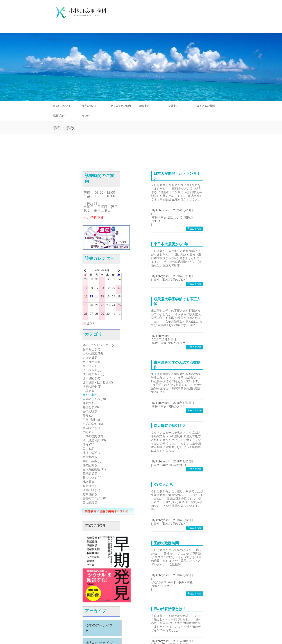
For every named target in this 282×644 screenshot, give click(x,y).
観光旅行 (88, 486)
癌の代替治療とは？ (170, 609)
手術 (85, 432)
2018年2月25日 (183, 575)
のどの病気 (90, 353)
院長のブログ (91, 498)
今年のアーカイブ (99, 628)
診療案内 (144, 106)
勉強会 (87, 407)
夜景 (85, 416)
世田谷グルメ (91, 374)
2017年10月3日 (183, 641)
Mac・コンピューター (97, 345)
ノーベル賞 (90, 370)
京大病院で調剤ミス (170, 426)
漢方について (89, 106)
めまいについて (62, 106)
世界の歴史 (90, 387)
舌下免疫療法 (91, 469)
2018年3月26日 (183, 461)
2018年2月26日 (183, 520)
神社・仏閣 (90, 453)
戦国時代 (88, 428)
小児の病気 (90, 424)
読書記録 (88, 490)
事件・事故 (90, 395)
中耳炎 (87, 391)
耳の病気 (88, 465)
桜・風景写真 (91, 440)
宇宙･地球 (89, 420)
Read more (195, 229)
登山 (85, 449)
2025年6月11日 (183, 210)
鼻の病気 (88, 502)
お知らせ (88, 349)
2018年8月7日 (182, 403)
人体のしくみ (91, 399)
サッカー (88, 362)
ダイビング (90, 366)
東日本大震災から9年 (171, 244)
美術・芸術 (90, 461)
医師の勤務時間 (166, 543)
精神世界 (88, 457)
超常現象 (88, 494)
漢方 (85, 445)
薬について (90, 478)
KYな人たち (163, 484)
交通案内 (173, 106)
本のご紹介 (95, 525)
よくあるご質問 (206, 106)
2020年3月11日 (183, 276)
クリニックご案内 (121, 106)
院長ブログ (59, 116)
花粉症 (87, 474)
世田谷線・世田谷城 (95, 382)
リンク (86, 116)
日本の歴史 (90, 436)
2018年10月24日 (163, 339)
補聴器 (87, 482)
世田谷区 (88, 378)
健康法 (87, 403)
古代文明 (88, 411)
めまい (87, 358)
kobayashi (163, 210)
